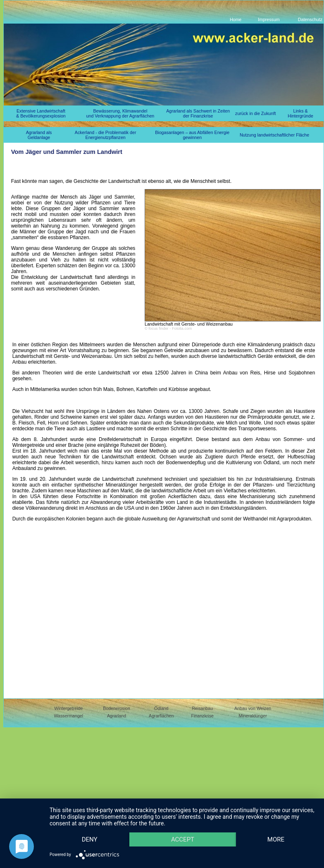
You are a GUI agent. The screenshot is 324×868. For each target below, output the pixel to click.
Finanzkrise (202, 716)
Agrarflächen (161, 716)
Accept (187, 825)
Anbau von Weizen (253, 708)
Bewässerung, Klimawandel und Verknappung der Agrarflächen (120, 113)
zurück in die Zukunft (255, 113)
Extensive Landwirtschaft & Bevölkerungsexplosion (41, 113)
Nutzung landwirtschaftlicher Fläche (274, 135)
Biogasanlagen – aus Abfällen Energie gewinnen (192, 135)
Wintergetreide (68, 708)
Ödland (161, 708)
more (91, 839)
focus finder (158, 328)
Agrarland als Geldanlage (39, 135)
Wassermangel (68, 716)
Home (236, 19)
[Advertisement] (77, 604)
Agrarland (117, 716)
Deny (91, 825)
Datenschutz (310, 19)
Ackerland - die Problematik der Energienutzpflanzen (106, 135)
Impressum (269, 19)
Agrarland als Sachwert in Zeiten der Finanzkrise (198, 113)
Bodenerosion (117, 708)
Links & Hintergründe (300, 113)
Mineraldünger (253, 716)
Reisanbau (202, 708)
